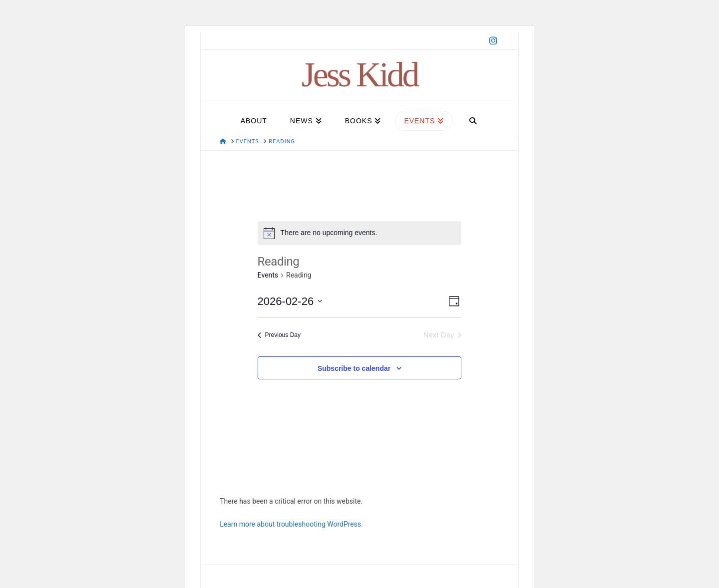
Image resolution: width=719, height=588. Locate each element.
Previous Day (279, 335)
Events (268, 275)
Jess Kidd (360, 75)
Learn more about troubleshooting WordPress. (291, 524)
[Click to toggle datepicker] (290, 301)
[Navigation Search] (473, 117)
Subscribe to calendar (354, 368)
